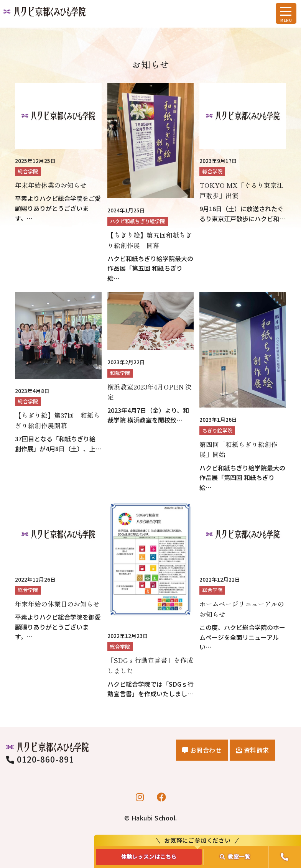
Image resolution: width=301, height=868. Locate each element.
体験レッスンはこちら (149, 856)
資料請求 (252, 750)
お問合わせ (202, 750)
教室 (235, 856)
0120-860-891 (40, 759)
